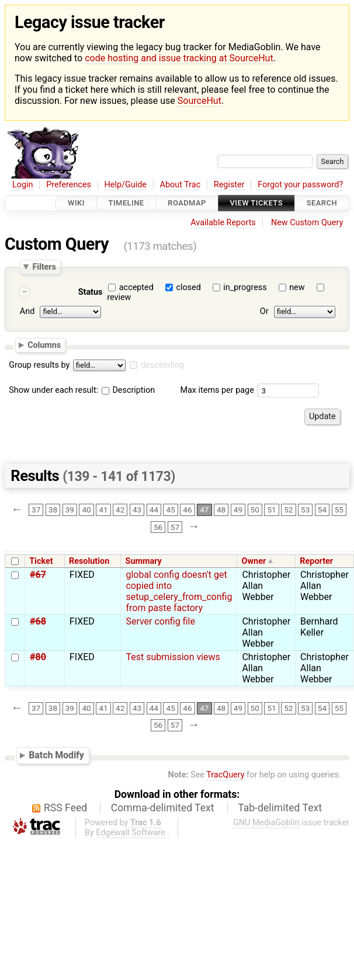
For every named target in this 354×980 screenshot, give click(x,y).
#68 (38, 621)
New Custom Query (307, 223)
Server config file (160, 621)
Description (128, 390)
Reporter (316, 561)
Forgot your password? (300, 185)
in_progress (245, 287)
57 (175, 527)
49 (238, 510)
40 (86, 510)
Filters (44, 267)
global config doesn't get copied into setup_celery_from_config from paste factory (179, 591)
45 (171, 510)
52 (288, 510)
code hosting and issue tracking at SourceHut (179, 58)
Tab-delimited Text (280, 808)
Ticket (41, 561)
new (297, 287)
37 (36, 510)
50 (255, 510)
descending (162, 365)
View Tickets (256, 203)
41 (103, 510)
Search (322, 203)
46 (187, 510)
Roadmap (187, 203)
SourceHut (199, 101)
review (119, 297)
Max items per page (217, 390)
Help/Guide (126, 185)
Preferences (69, 185)
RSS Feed (65, 808)
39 (70, 510)
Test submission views (173, 657)
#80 (38, 657)
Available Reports (223, 223)
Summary (144, 561)
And (27, 311)
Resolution (89, 561)
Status (91, 292)
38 (53, 510)
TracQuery (225, 775)
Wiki (76, 203)
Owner (254, 561)
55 (339, 510)
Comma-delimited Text (163, 808)
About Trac (181, 185)
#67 (38, 575)
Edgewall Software (131, 833)
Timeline (126, 203)
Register (229, 185)
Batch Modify (56, 755)
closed (188, 287)
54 (322, 510)
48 (221, 510)
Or (264, 311)
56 (158, 527)
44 (154, 510)
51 (271, 510)
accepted (136, 287)
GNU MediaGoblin (266, 823)
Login (23, 185)
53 (305, 510)
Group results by (39, 365)
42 (120, 510)
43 (137, 510)
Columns (44, 345)
